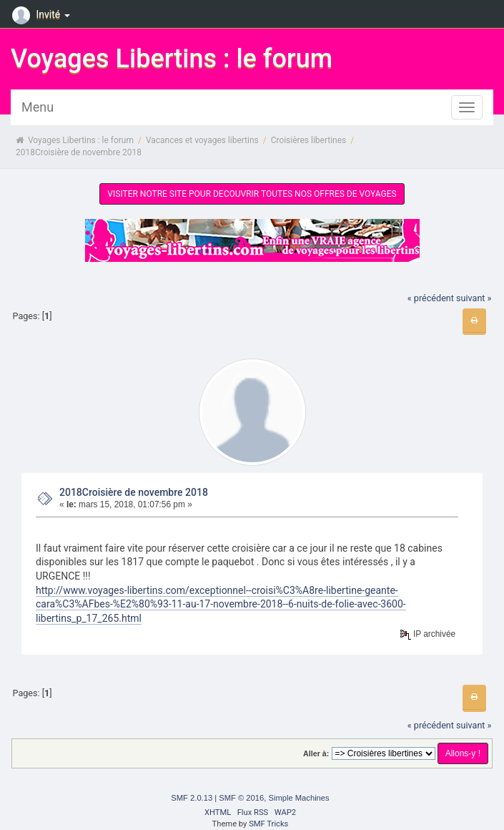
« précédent (431, 298)
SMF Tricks (268, 824)
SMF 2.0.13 (192, 798)
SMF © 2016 (241, 798)
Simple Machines (298, 798)
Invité (43, 14)
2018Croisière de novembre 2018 (134, 492)
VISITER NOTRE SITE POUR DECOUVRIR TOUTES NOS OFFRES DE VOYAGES (252, 194)
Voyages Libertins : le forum (172, 59)
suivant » (474, 298)
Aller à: (316, 753)
